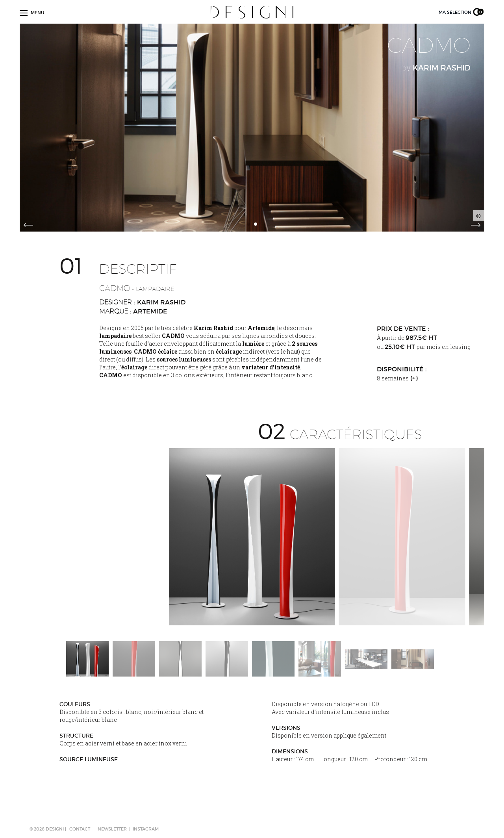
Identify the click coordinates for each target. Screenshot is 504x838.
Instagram (146, 829)
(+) (414, 378)
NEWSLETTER (112, 829)
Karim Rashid (161, 302)
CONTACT (80, 829)
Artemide (150, 311)
